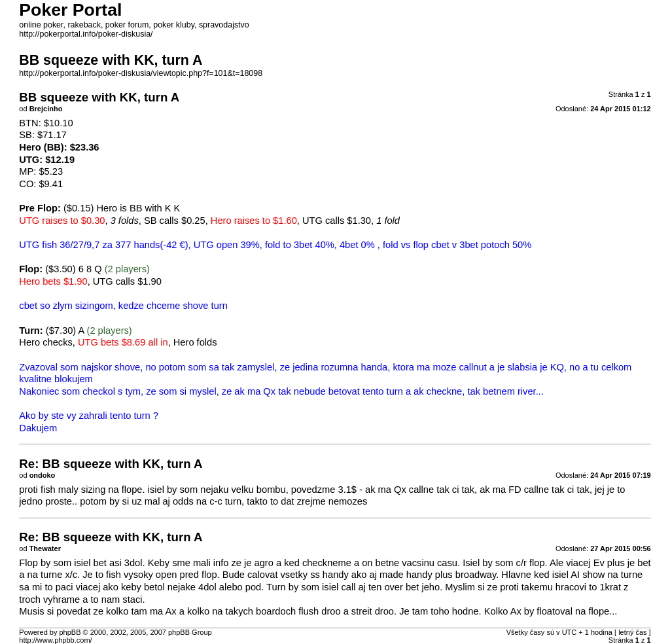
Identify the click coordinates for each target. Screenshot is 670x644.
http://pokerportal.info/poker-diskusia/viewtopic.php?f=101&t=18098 (141, 73)
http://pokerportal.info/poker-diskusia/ (86, 34)
